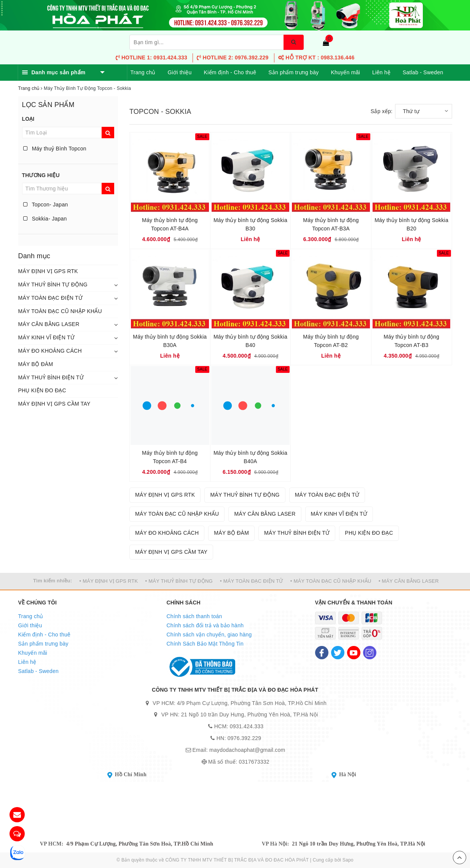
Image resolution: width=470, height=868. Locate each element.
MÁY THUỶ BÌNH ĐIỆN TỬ (51, 377)
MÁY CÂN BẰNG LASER (49, 324)
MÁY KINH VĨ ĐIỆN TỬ (46, 337)
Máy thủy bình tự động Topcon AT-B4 (170, 457)
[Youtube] (354, 653)
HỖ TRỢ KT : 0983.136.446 (316, 58)
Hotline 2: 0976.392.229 (233, 58)
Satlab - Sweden (423, 72)
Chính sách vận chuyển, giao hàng (209, 635)
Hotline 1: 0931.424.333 (151, 58)
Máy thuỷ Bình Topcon (55, 149)
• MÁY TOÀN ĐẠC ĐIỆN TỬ (252, 581)
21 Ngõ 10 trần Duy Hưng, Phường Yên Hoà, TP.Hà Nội (358, 844)
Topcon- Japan (46, 205)
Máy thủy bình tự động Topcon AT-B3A (331, 224)
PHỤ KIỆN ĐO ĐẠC (42, 390)
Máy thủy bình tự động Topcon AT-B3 (411, 341)
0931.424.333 (247, 726)
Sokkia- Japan (45, 219)
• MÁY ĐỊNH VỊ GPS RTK (109, 581)
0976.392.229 (245, 738)
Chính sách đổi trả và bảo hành (205, 625)
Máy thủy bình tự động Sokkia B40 (250, 341)
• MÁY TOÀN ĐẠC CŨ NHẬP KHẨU (331, 581)
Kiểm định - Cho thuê (230, 72)
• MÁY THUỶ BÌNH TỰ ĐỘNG (179, 581)
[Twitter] (338, 653)
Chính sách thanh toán (194, 616)
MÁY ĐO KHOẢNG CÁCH (50, 351)
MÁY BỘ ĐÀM (36, 364)
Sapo (348, 860)
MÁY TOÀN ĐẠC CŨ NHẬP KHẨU (60, 311)
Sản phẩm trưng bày (293, 72)
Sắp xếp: (382, 111)
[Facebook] (322, 653)
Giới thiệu (179, 72)
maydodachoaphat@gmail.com (247, 750)
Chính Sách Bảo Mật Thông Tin (205, 644)
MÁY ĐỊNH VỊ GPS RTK (48, 271)
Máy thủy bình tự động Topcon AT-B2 (331, 341)
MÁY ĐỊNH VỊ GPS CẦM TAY (54, 404)
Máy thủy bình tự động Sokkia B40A (250, 457)
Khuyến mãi (345, 72)
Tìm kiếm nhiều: (53, 581)
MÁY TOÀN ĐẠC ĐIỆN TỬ (51, 298)
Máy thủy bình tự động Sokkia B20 (411, 224)
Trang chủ (143, 72)
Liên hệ (381, 72)
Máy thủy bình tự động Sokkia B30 (250, 224)
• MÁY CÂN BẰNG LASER (409, 581)
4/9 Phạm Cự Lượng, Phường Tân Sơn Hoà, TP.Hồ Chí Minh (140, 844)
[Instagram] (370, 653)
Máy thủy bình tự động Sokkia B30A (170, 341)
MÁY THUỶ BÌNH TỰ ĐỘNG (53, 285)
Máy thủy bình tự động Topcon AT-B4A (170, 224)
